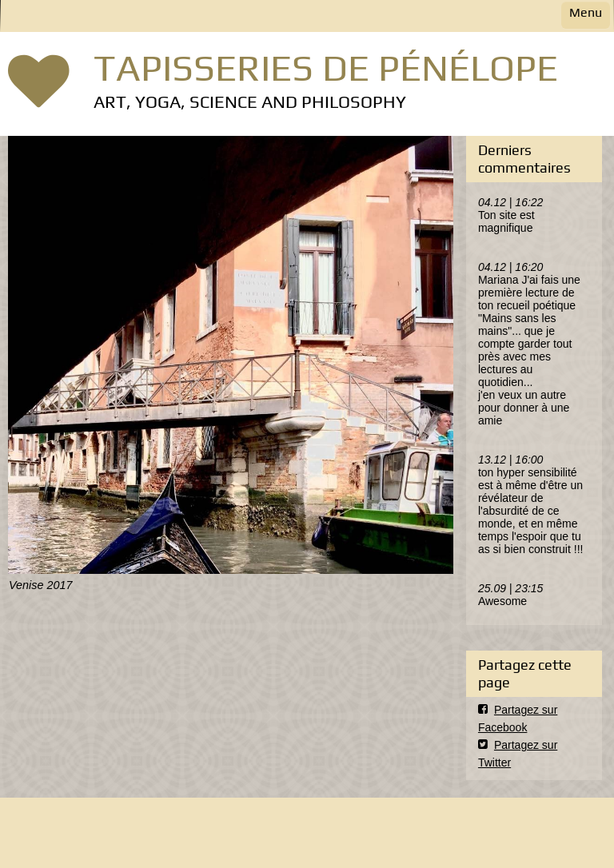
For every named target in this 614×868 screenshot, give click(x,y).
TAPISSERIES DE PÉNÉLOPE (326, 67)
